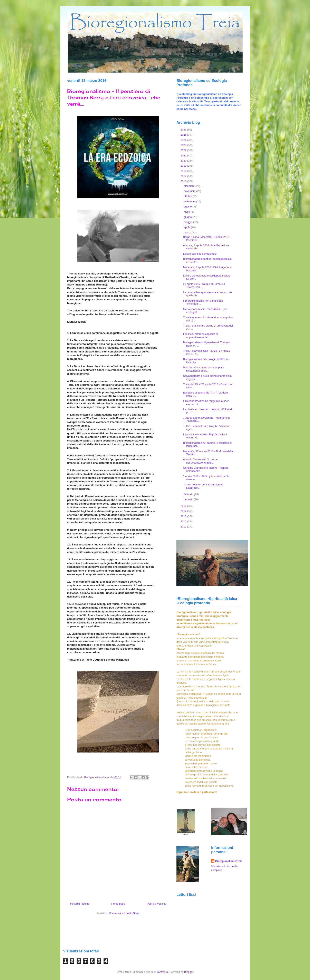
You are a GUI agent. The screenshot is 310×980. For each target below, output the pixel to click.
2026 (184, 130)
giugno (188, 217)
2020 (184, 161)
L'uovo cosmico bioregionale (200, 254)
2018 (184, 171)
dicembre (190, 186)
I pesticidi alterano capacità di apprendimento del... (200, 336)
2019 (184, 166)
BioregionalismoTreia (229, 861)
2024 (184, 140)
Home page (118, 904)
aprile (187, 227)
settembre (190, 201)
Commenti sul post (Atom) (124, 913)
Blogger (189, 972)
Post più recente (80, 904)
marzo (188, 232)
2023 (184, 145)
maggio (188, 222)
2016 (184, 181)
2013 (184, 516)
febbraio (189, 494)
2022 (184, 150)
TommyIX (162, 972)
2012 (184, 521)
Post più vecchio (157, 904)
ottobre (188, 196)
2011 (184, 527)
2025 (184, 135)
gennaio (189, 499)
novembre (190, 191)
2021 (184, 156)
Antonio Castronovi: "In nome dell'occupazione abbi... (200, 461)
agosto (188, 207)
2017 (184, 176)
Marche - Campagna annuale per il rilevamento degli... (203, 369)
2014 (184, 511)
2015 (184, 506)
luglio (187, 212)
